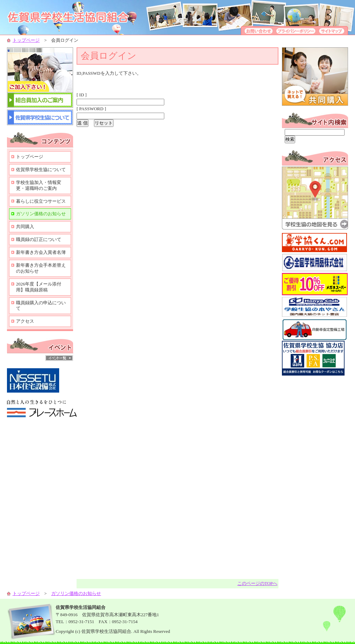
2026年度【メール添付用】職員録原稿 (39, 287)
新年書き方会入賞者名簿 (41, 252)
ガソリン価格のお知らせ (41, 214)
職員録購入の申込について (41, 306)
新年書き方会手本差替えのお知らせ (41, 268)
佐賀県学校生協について (41, 170)
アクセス (25, 321)
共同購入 (25, 227)
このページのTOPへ (257, 583)
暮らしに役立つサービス (41, 201)
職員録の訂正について (39, 239)
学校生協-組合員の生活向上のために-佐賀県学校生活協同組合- (77, 17)
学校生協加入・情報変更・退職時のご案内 (39, 185)
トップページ (26, 40)
